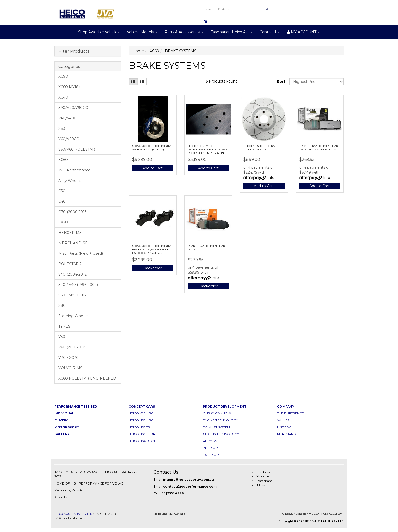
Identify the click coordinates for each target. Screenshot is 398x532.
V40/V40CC (69, 118)
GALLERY (62, 434)
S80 (62, 305)
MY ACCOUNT (303, 32)
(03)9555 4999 (172, 493)
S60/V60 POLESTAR (77, 149)
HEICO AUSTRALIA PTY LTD (73, 514)
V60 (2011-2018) (72, 347)
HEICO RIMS (70, 233)
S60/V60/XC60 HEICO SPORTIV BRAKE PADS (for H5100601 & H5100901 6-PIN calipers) (151, 249)
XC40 (63, 97)
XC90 (63, 76)
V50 (62, 337)
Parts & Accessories (184, 32)
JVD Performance (74, 170)
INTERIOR (210, 448)
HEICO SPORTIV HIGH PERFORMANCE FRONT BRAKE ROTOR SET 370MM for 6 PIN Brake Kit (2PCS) (208, 151)
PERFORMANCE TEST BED (76, 406)
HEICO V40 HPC (141, 413)
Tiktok (261, 485)
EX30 (63, 222)
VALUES (283, 420)
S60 (62, 128)
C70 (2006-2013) (73, 212)
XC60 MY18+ (70, 87)
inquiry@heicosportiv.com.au (189, 480)
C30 (62, 191)
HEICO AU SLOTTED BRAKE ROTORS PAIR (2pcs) (261, 148)
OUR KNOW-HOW (217, 413)
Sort (281, 82)
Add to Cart (153, 168)
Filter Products (74, 51)
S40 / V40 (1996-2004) (78, 285)
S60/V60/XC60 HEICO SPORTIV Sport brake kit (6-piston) (151, 148)
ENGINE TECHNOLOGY (220, 420)
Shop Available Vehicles (99, 32)
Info (271, 178)
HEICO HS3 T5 (139, 427)
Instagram (264, 481)
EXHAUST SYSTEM (216, 427)
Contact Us (270, 32)
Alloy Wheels (70, 181)
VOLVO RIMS (70, 368)
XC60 (63, 160)
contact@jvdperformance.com (190, 486)
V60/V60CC (69, 139)
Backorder (153, 268)
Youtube (263, 476)
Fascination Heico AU (231, 32)
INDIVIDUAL (64, 413)
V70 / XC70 (69, 358)
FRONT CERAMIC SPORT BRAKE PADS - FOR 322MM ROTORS (319, 148)
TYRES (64, 326)
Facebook (264, 472)
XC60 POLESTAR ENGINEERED (87, 378)
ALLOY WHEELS (215, 441)
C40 (62, 201)
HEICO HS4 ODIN (142, 441)
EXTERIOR (211, 455)
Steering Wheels (73, 316)
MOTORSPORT (67, 427)
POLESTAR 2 (70, 264)
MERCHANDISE (73, 243)
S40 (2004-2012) (73, 274)
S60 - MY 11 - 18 (72, 295)
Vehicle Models (142, 32)
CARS (110, 514)
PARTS (99, 514)
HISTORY (284, 427)
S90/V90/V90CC (73, 108)
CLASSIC (61, 420)
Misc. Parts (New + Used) (81, 253)
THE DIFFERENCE (291, 413)
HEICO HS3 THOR (142, 434)
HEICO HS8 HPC (141, 420)
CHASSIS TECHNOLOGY (221, 434)
